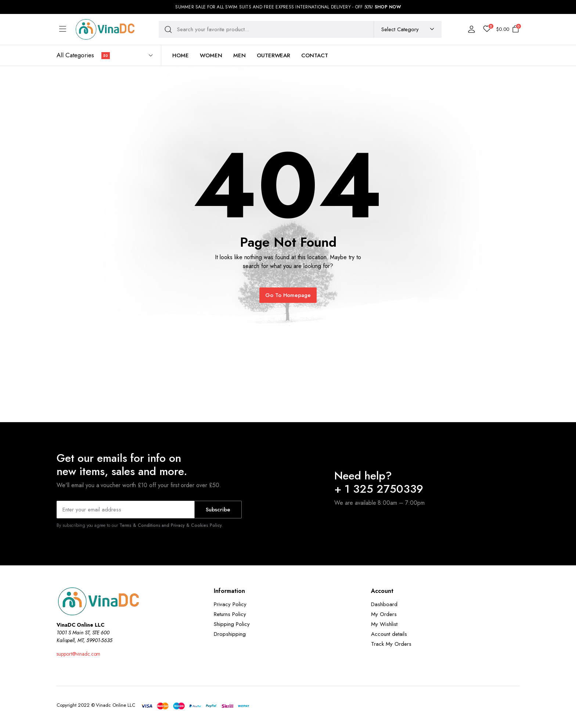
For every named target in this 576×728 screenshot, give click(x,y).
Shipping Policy (232, 624)
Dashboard (384, 604)
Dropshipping (230, 634)
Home (181, 55)
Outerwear (274, 55)
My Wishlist (384, 624)
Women (211, 55)
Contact (315, 55)
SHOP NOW (388, 7)
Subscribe (218, 510)
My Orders (384, 614)
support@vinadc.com (78, 654)
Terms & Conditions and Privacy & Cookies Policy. (171, 525)
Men (240, 55)
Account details (389, 634)
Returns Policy (230, 614)
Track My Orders (391, 644)
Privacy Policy (230, 604)
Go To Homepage (288, 295)
